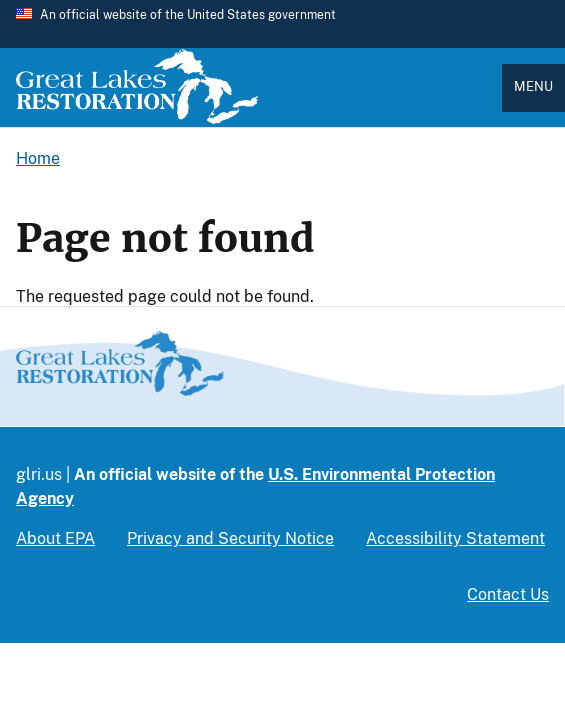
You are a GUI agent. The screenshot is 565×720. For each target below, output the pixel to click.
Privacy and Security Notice (230, 538)
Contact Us (508, 594)
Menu (533, 86)
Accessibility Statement (455, 538)
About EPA (55, 538)
